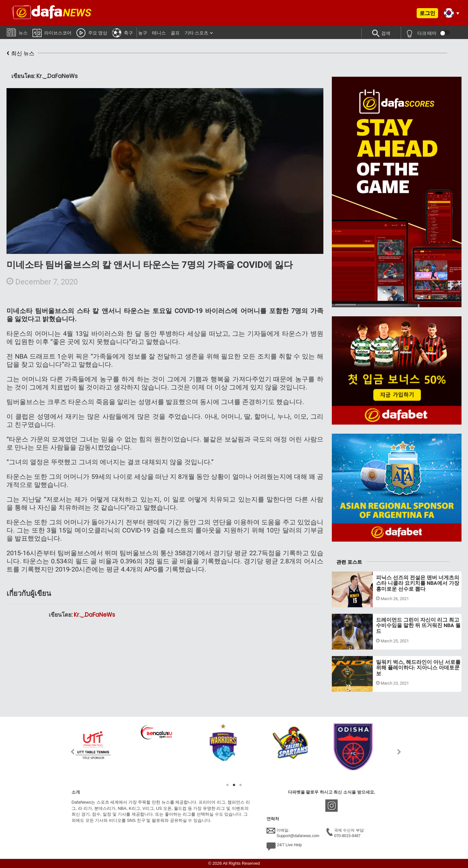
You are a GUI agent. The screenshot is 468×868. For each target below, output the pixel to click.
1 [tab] (227, 785)
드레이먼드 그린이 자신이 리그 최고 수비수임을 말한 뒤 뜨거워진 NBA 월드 (418, 625)
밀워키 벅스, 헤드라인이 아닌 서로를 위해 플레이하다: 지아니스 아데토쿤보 (418, 668)
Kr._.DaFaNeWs (94, 615)
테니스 (159, 33)
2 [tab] (234, 785)
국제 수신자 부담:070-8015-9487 (345, 833)
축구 (123, 33)
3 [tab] (240, 785)
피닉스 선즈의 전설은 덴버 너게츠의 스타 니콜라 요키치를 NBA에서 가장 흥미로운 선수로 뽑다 (418, 583)
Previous (69, 752)
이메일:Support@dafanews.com (293, 833)
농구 (143, 33)
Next (399, 752)
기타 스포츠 (196, 33)
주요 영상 (92, 33)
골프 (175, 33)
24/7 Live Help (284, 847)
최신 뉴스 (20, 53)
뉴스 (17, 32)
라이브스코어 (52, 32)
